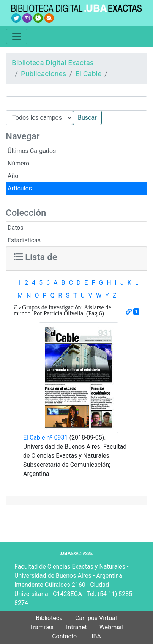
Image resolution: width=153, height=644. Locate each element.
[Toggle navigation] (17, 36)
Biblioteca (49, 618)
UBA (95, 636)
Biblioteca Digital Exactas (53, 63)
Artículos (20, 188)
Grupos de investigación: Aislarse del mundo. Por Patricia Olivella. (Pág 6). (63, 310)
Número (18, 163)
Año (13, 176)
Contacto (64, 636)
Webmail (111, 627)
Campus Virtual (96, 618)
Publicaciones (44, 74)
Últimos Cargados (32, 151)
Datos (16, 228)
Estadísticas (24, 240)
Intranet (76, 627)
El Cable (88, 74)
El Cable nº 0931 (45, 437)
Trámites (42, 627)
